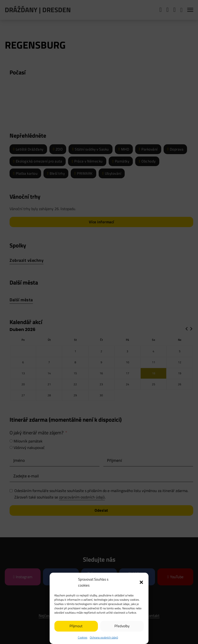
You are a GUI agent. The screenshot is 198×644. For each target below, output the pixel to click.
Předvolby (122, 626)
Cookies (83, 637)
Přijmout (76, 626)
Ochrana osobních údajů (104, 637)
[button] (141, 582)
